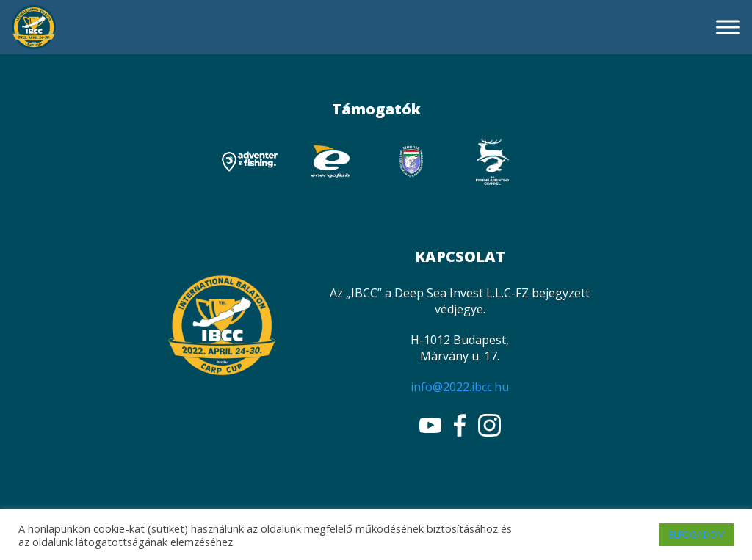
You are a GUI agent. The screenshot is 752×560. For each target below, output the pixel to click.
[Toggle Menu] (728, 27)
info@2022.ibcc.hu (460, 387)
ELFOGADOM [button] (697, 534)
